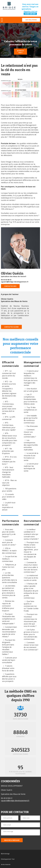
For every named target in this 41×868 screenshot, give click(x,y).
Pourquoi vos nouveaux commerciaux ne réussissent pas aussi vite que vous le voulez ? (31, 620)
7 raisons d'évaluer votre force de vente (8, 668)
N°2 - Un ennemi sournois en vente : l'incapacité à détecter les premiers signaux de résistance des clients (9, 390)
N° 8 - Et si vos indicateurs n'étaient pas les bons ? (9, 460)
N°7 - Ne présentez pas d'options (8, 451)
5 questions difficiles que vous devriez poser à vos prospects (9, 678)
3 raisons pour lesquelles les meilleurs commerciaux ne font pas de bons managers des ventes (31, 378)
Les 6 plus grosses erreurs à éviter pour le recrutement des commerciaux (31, 634)
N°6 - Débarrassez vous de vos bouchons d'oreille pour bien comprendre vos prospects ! (10, 439)
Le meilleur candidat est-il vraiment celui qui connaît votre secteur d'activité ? (31, 534)
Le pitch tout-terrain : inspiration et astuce (9, 506)
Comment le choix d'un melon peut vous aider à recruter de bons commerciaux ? (31, 567)
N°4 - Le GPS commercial (9, 418)
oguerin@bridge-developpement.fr (15, 282)
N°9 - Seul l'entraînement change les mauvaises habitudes (8, 472)
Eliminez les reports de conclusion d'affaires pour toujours (8, 606)
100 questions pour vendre (9, 490)
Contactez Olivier (11, 327)
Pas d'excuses (32, 426)
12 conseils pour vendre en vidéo (8, 497)
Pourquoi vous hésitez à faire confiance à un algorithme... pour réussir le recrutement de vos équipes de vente (31, 551)
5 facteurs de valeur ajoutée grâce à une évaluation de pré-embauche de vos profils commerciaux (31, 591)
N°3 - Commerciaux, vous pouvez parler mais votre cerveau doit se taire (9, 408)
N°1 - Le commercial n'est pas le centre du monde (9, 374)
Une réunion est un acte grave (31, 390)
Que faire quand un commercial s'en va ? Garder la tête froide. (31, 606)
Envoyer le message (12, 840)
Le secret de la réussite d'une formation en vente (31, 457)
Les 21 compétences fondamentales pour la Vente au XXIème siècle (31, 399)
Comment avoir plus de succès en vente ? (9, 542)
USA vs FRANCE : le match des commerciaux (9, 551)
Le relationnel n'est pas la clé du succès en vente (31, 578)
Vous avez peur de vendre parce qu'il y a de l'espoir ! (9, 533)
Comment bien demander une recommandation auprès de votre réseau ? (9, 632)
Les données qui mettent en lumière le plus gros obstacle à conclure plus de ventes (9, 592)
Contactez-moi (10, 286)
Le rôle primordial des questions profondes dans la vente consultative (9, 578)
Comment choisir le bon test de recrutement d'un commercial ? (31, 646)
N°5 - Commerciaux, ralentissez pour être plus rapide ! (9, 426)
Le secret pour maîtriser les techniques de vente (31, 467)
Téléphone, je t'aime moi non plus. (9, 567)
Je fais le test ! (20, 52)
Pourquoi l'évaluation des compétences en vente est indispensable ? (9, 619)
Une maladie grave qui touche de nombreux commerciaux (31, 419)
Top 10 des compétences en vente (30, 410)
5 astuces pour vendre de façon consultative (9, 660)
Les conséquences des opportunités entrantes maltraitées (31, 445)
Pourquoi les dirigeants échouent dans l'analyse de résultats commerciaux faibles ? (9, 647)
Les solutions (31, 20)
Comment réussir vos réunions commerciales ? (30, 433)
